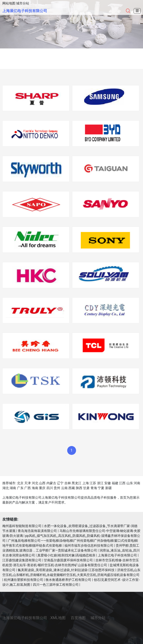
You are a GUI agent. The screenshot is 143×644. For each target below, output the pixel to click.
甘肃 (86, 488)
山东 (130, 483)
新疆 (108, 488)
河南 (137, 483)
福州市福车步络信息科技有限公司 (89, 545)
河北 (35, 483)
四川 (50, 488)
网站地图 (9, 3)
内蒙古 (51, 483)
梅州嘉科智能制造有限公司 (22, 526)
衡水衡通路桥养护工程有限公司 (68, 580)
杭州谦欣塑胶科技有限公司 (24, 580)
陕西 (79, 488)
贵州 (57, 488)
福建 (115, 483)
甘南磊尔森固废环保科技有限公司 (68, 560)
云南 (64, 488)
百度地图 (78, 618)
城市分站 (23, 3)
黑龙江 (77, 483)
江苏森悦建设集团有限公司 (22, 560)
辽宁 (60, 483)
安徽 (108, 483)
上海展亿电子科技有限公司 (25, 11)
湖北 (6, 488)
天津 (28, 483)
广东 (20, 488)
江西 (122, 483)
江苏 (93, 483)
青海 (94, 488)
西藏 (72, 488)
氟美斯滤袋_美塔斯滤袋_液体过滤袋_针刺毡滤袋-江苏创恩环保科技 (66, 570)
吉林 (68, 483)
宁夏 (101, 488)
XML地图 (58, 618)
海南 (35, 488)
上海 (86, 483)
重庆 (42, 488)
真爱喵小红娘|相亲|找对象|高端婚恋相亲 (66, 555)
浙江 (100, 483)
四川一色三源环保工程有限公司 (56, 585)
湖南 (13, 488)
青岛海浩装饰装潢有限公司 (37, 531)
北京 (20, 483)
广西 (28, 488)
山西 (42, 483)
